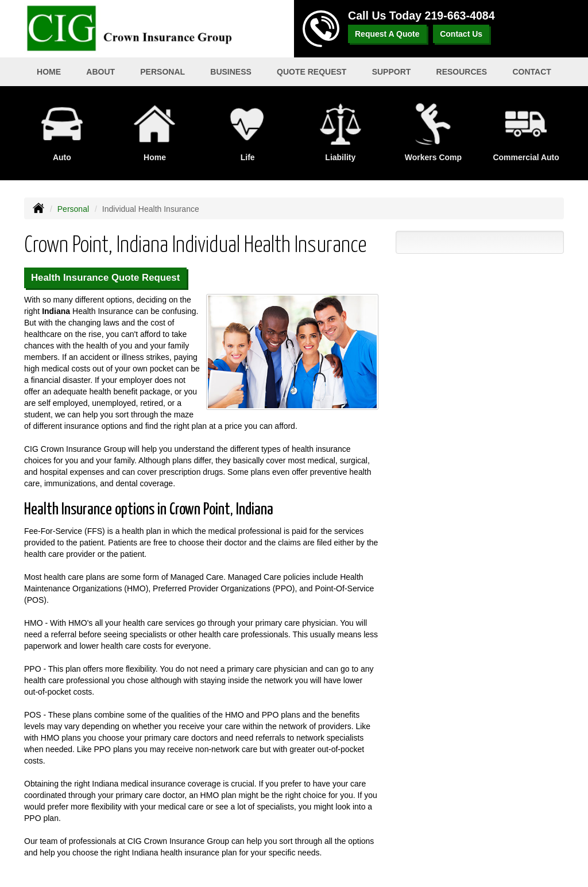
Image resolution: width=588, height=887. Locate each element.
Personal (73, 209)
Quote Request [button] (312, 72)
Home (49, 72)
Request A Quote (387, 34)
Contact (531, 72)
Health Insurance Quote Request (105, 278)
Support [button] (392, 72)
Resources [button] (462, 72)
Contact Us (461, 34)
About (100, 72)
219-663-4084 (460, 16)
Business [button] (231, 72)
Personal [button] (163, 72)
